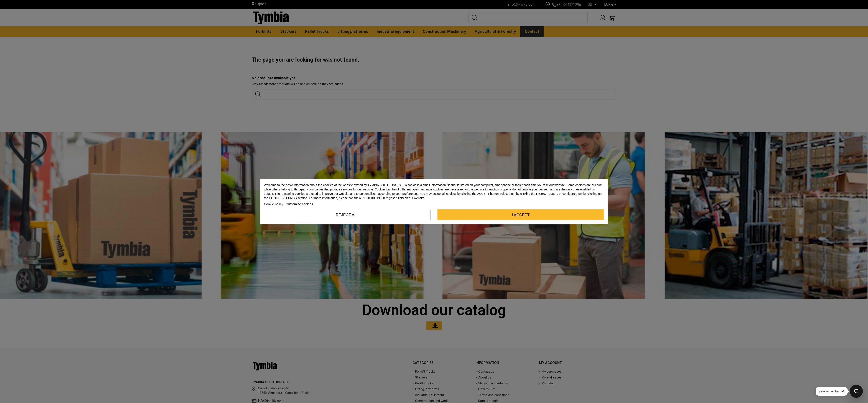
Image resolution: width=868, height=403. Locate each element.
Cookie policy (274, 204)
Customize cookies (299, 204)
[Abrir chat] (856, 391)
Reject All (347, 215)
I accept (521, 215)
